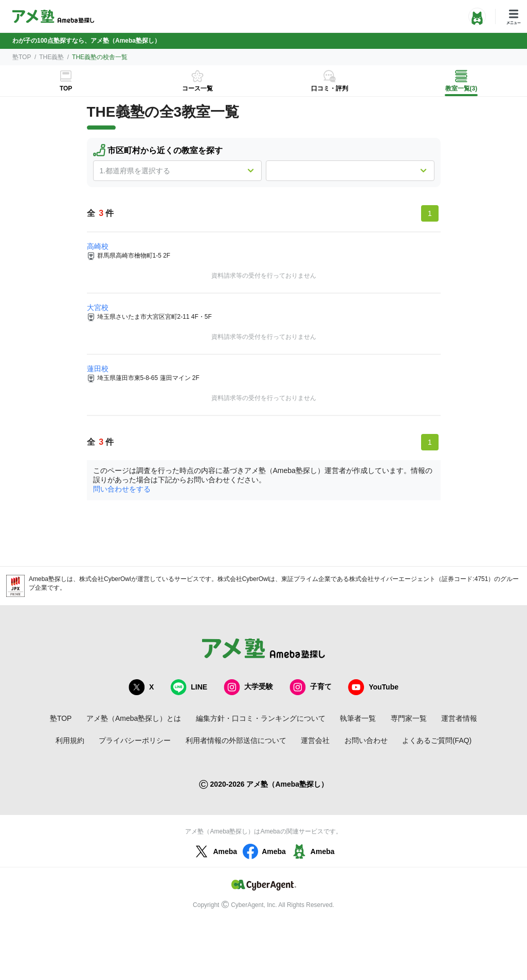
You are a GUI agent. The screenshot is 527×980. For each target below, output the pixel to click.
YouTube (373, 687)
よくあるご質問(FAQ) (437, 740)
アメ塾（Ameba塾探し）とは (134, 718)
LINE (189, 687)
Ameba (215, 851)
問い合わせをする (122, 489)
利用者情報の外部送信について (236, 740)
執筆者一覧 (358, 718)
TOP (66, 88)
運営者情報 (459, 718)
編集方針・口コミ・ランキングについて (261, 718)
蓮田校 (98, 369)
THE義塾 (51, 57)
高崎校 (98, 246)
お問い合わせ (366, 740)
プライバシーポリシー (135, 740)
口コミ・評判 (330, 88)
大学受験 (248, 687)
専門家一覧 (409, 718)
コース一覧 (197, 88)
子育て (311, 687)
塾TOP (22, 57)
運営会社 (315, 740)
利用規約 (70, 740)
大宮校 (98, 307)
